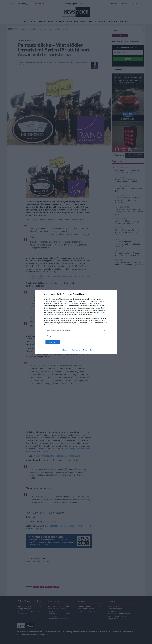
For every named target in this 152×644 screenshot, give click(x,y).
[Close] (113, 294)
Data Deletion (64, 350)
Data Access (76, 350)
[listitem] (76, 330)
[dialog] (76, 322)
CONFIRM (55, 342)
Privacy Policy (88, 350)
